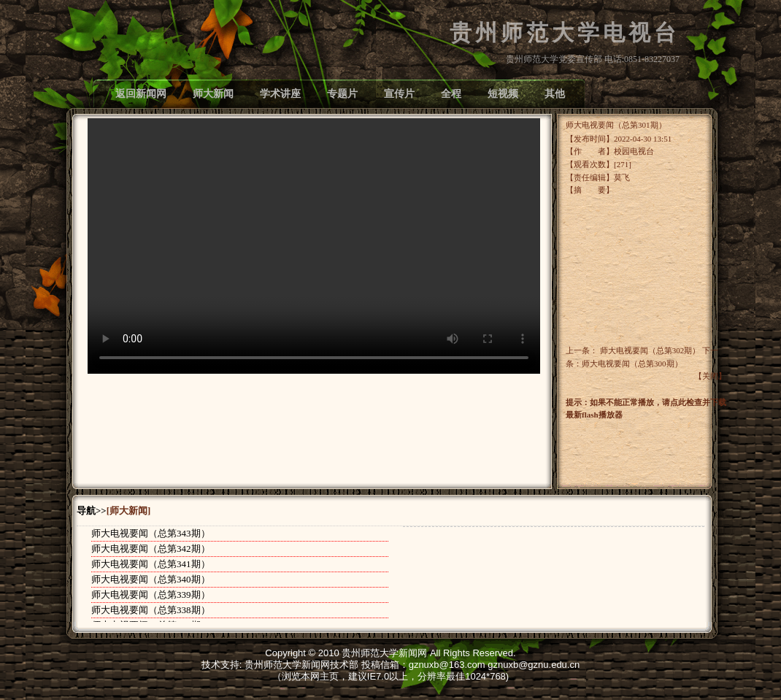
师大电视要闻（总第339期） (151, 595)
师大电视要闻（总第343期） (151, 533)
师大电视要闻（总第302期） (650, 350)
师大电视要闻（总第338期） (151, 610)
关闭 (710, 376)
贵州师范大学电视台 (565, 33)
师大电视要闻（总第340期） (151, 579)
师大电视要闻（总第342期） (151, 549)
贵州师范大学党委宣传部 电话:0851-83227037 (593, 59)
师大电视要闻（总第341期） (151, 564)
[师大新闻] (129, 511)
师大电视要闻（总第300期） (632, 364)
